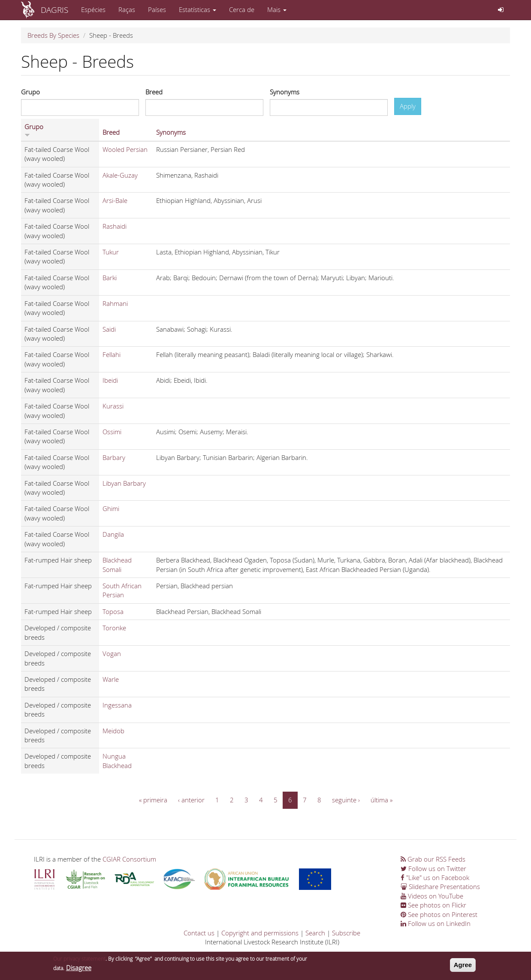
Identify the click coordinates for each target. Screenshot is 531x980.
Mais (277, 9)
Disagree (79, 970)
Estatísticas (198, 9)
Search (315, 933)
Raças (127, 9)
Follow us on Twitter (433, 868)
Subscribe (346, 933)
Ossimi (112, 432)
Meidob (113, 731)
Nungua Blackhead (117, 761)
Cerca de (242, 9)
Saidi (109, 329)
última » (382, 800)
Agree (463, 967)
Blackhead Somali (117, 564)
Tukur (111, 252)
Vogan (112, 653)
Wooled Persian (125, 149)
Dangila (113, 534)
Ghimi (111, 508)
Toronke (114, 628)
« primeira (153, 800)
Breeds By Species (53, 35)
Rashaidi (115, 226)
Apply (408, 106)
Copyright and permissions (260, 933)
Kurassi (113, 406)
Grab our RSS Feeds (433, 859)
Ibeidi (110, 380)
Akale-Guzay (120, 175)
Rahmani (115, 303)
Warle (111, 679)
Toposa (113, 611)
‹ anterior (191, 800)
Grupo (30, 92)
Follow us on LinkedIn (436, 923)
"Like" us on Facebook (435, 877)
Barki (110, 278)
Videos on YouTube (432, 896)
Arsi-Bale (115, 200)
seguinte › (346, 800)
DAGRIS (54, 10)
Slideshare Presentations (440, 886)
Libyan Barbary (124, 483)
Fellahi (112, 354)
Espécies (93, 9)
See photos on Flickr (433, 905)
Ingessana (117, 705)
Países (157, 9)
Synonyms (285, 92)
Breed (154, 92)
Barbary (114, 457)
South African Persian (122, 590)
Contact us (199, 933)
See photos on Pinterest (439, 914)
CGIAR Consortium (129, 859)
